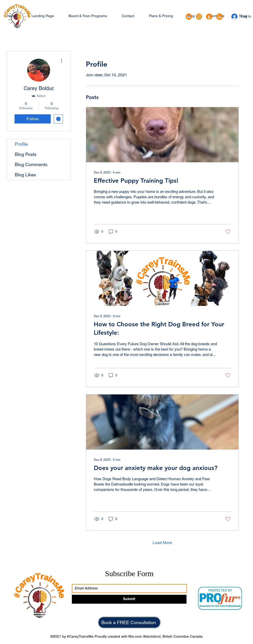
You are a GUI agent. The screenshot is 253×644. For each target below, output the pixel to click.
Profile (21, 144)
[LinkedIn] (219, 17)
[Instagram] (199, 17)
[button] (88, 16)
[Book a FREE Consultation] (129, 622)
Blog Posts (26, 154)
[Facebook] (209, 17)
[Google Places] (189, 17)
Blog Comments (31, 164)
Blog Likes (25, 175)
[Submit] (129, 599)
